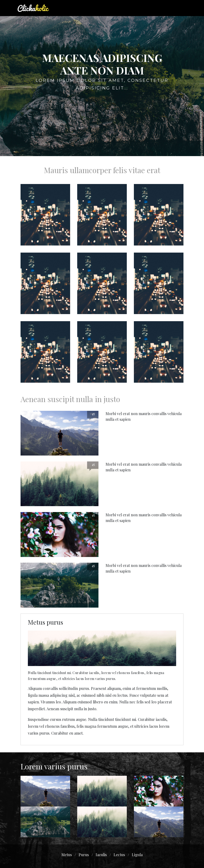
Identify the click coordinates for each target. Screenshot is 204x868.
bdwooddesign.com (113, 859)
